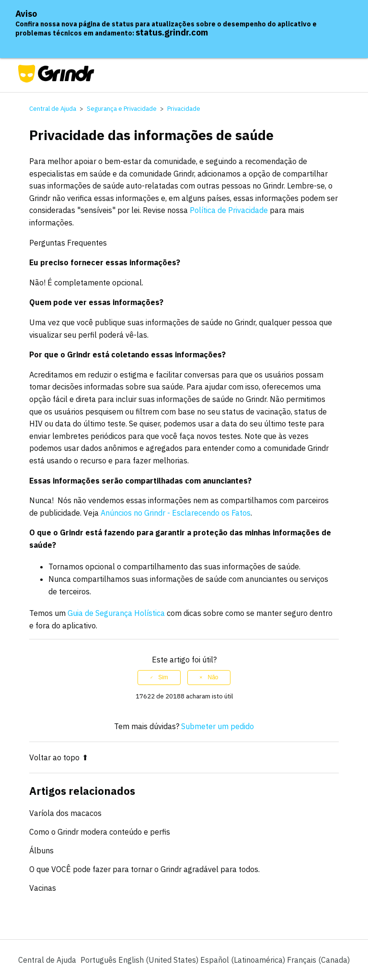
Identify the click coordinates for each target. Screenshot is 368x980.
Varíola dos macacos (65, 813)
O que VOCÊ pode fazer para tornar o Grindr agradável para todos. (144, 869)
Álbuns (41, 850)
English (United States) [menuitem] (159, 960)
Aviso (26, 14)
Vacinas (43, 888)
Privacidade (184, 109)
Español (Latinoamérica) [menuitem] (244, 960)
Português (99, 960)
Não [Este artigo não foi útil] (213, 677)
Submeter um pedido (218, 726)
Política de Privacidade (229, 210)
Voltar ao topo (59, 757)
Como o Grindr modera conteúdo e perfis (100, 832)
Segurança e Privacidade (122, 109)
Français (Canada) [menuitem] (318, 960)
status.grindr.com (172, 32)
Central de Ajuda (53, 109)
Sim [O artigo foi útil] (163, 677)
